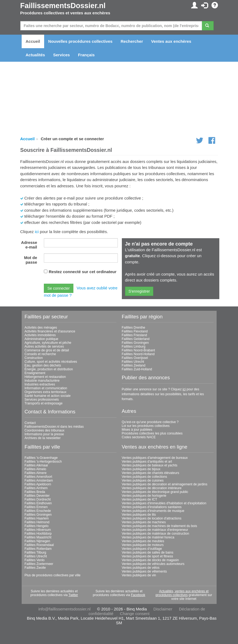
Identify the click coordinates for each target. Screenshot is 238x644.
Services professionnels (42, 400)
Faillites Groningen (135, 343)
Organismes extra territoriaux (46, 392)
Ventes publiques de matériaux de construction (156, 534)
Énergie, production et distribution (49, 369)
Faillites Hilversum (38, 530)
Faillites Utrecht (133, 362)
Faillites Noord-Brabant (138, 350)
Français (86, 55)
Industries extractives (40, 384)
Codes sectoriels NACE (139, 437)
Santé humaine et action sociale (48, 396)
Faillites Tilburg (35, 553)
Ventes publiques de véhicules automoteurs (153, 564)
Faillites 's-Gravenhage (41, 458)
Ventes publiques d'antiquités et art (147, 462)
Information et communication (46, 388)
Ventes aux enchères (171, 41)
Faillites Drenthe (134, 328)
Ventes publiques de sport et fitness (147, 556)
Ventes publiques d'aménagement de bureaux (155, 458)
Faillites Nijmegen (38, 541)
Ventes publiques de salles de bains (148, 553)
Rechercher (132, 41)
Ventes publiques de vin (139, 575)
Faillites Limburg (134, 346)
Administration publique (42, 339)
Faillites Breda (35, 492)
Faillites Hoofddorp (38, 534)
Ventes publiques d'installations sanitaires (152, 507)
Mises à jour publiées (137, 430)
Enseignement (35, 373)
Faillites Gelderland (136, 339)
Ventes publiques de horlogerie (144, 496)
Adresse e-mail (29, 245)
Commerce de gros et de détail (47, 350)
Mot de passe (31, 260)
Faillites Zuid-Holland (137, 369)
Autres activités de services (44, 346)
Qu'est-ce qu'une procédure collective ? (150, 422)
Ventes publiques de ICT (140, 499)
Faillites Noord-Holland (138, 354)
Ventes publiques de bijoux (141, 469)
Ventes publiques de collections (144, 477)
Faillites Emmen (36, 507)
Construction (34, 358)
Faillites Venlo (35, 560)
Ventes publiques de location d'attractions (152, 518)
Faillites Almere (36, 473)
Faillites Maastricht (38, 537)
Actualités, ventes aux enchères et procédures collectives (182, 593)
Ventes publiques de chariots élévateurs (151, 473)
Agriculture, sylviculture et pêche (48, 343)
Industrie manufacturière (42, 381)
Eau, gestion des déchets (43, 365)
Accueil (33, 41)
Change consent (135, 614)
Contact (30, 423)
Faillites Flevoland (135, 331)
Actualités (35, 55)
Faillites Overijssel (135, 358)
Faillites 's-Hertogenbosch (43, 462)
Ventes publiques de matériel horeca (148, 537)
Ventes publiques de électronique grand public (155, 492)
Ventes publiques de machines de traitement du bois (159, 526)
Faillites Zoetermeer (39, 564)
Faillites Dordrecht (38, 499)
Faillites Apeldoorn (38, 484)
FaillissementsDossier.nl (63, 6)
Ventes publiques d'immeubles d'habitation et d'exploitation (164, 503)
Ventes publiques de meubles (143, 541)
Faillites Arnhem (36, 488)
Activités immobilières (40, 335)
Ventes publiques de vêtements (144, 571)
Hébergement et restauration (45, 377)
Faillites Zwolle (35, 568)
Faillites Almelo (35, 469)
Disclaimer (163, 609)
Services (61, 55)
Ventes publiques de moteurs (143, 545)
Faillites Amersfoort (38, 477)
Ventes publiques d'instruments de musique (153, 511)
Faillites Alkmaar (36, 465)
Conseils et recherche (40, 354)
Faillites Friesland (134, 335)
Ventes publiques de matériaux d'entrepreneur (155, 530)
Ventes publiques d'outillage (142, 549)
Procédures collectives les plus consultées (152, 433)
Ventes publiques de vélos (141, 568)
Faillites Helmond (37, 522)
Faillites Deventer (37, 496)
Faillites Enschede (38, 511)
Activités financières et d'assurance (50, 331)
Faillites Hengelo (37, 526)
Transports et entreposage (44, 403)
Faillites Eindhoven (38, 503)
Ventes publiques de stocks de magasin (150, 560)
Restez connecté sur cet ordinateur (83, 272)
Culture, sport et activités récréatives (51, 362)
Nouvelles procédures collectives (80, 41)
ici (37, 232)
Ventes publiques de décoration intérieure (152, 488)
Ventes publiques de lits (139, 515)
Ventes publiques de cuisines (143, 480)
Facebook (138, 595)
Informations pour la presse (44, 434)
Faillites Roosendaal (39, 545)
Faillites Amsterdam (39, 480)
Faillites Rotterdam (38, 549)
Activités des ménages (41, 328)
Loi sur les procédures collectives (146, 426)
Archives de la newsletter (43, 438)
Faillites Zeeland (134, 365)
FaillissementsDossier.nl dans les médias (54, 427)
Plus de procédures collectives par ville (53, 575)
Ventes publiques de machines (144, 522)
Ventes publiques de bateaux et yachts (150, 465)
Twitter (73, 595)
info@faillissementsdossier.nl (65, 609)
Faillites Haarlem (37, 518)
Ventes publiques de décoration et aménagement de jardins (165, 484)
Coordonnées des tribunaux (45, 430)
